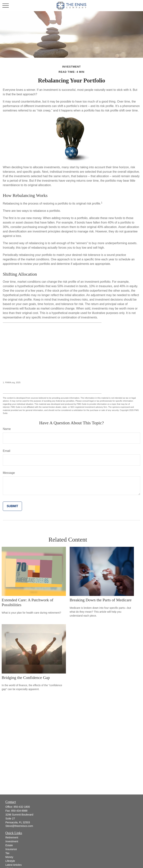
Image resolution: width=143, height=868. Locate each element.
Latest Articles (13, 865)
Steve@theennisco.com (19, 826)
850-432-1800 (22, 807)
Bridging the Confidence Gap (26, 678)
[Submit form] (12, 506)
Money (9, 857)
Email (7, 451)
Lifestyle (10, 861)
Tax (7, 853)
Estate (9, 845)
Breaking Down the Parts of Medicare (101, 600)
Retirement (12, 837)
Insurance (11, 849)
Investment (12, 841)
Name (7, 429)
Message (9, 473)
